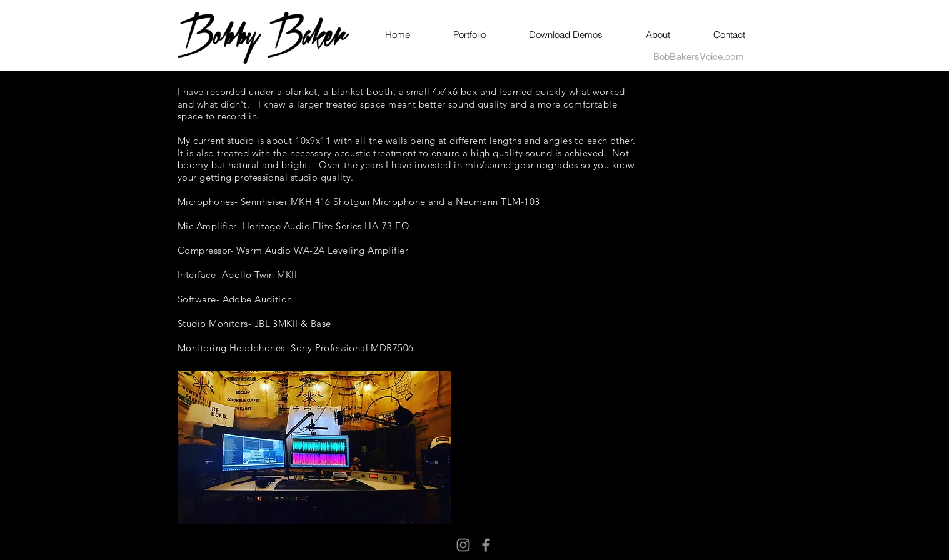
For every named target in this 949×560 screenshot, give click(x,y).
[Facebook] (486, 545)
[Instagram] (463, 545)
